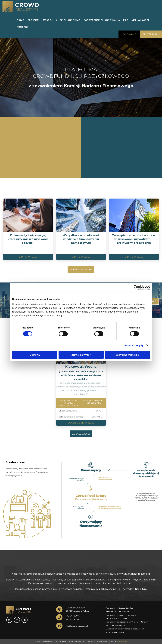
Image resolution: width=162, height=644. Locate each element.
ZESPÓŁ (48, 20)
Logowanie (129, 34)
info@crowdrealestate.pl (77, 626)
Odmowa (35, 355)
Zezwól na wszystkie (127, 355)
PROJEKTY (34, 20)
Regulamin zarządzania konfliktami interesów (127, 622)
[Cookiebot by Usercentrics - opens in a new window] (136, 288)
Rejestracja (151, 34)
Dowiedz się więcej (81, 423)
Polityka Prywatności (97, 641)
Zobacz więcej (81, 434)
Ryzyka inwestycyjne (115, 625)
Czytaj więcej (28, 257)
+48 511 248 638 (73, 619)
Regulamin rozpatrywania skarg (121, 615)
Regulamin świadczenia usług (120, 608)
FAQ (126, 20)
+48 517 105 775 (73, 616)
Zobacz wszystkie (81, 270)
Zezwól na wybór (81, 355)
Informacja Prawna (115, 632)
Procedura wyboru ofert (117, 618)
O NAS (20, 20)
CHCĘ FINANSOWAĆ (68, 20)
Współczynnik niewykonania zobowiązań (125, 629)
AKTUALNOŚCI (140, 20)
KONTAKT (23, 27)
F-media (123, 641)
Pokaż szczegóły (134, 345)
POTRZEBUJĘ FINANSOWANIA (102, 20)
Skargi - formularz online (117, 611)
